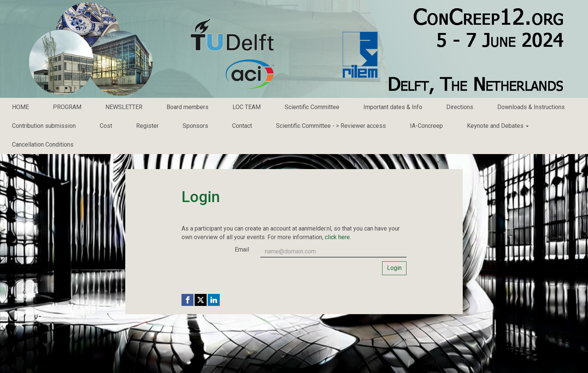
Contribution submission (44, 126)
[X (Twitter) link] (201, 300)
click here (337, 237)
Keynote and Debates (498, 126)
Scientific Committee (312, 107)
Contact (242, 126)
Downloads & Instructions (531, 107)
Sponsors (195, 126)
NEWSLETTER (124, 107)
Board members (187, 107)
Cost (106, 126)
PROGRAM (67, 107)
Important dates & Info (393, 107)
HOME (20, 107)
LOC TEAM (247, 107)
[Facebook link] (187, 300)
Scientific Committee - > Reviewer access (331, 126)
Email (242, 249)
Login (394, 268)
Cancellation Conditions (43, 145)
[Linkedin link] (214, 300)
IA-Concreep (426, 126)
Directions (460, 107)
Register (147, 126)
